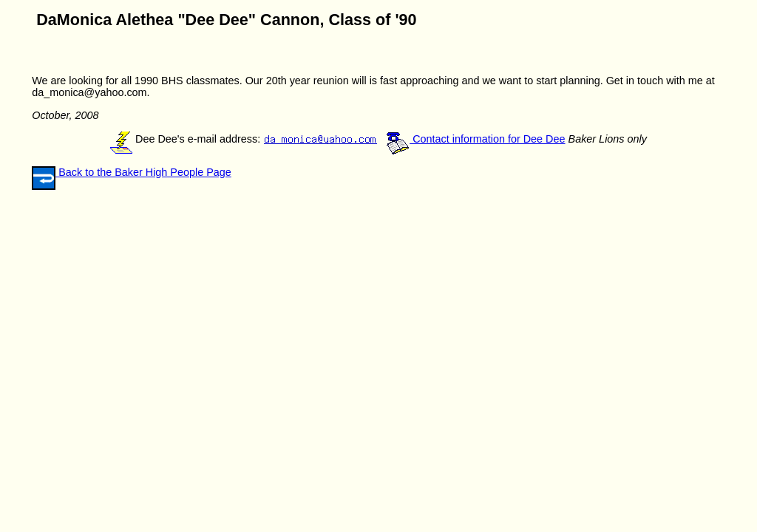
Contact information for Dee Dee (475, 139)
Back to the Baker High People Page (143, 172)
